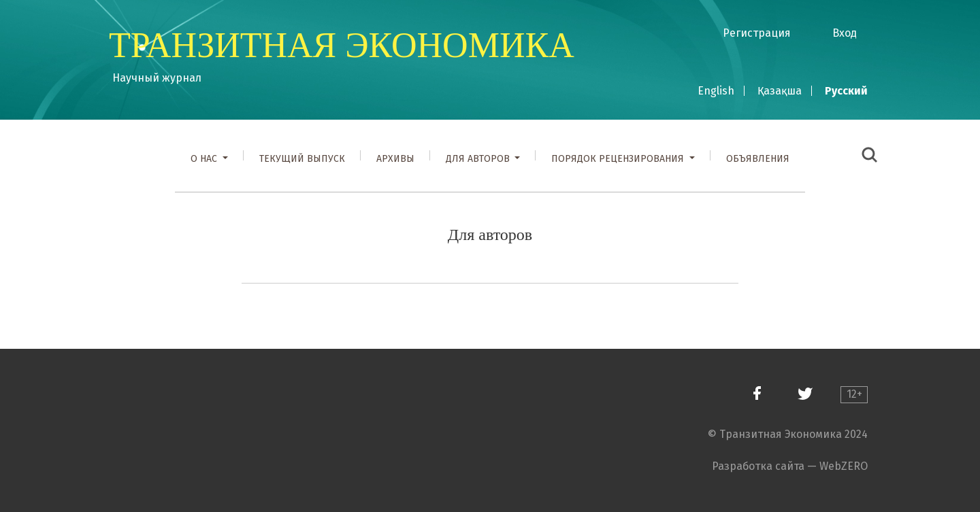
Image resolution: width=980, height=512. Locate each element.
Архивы (395, 159)
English (716, 91)
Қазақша (780, 91)
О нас (205, 159)
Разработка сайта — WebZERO (790, 466)
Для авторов (479, 159)
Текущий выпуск (302, 159)
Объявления (758, 159)
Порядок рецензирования (619, 159)
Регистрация (757, 33)
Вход (845, 33)
